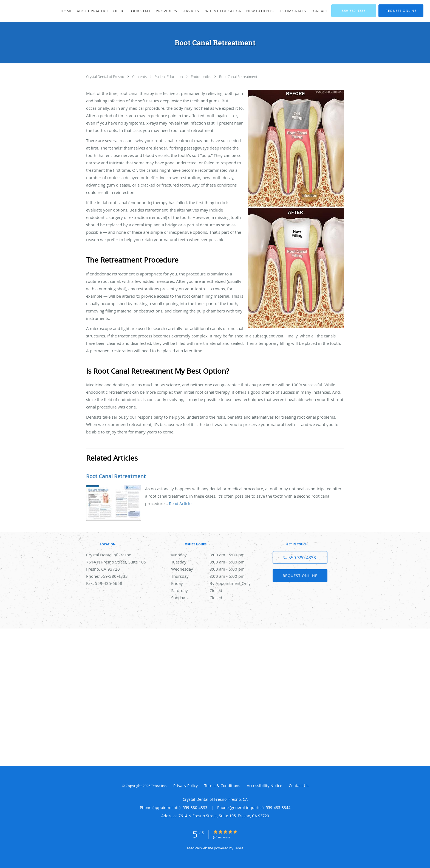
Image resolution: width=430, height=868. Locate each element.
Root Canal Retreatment (238, 77)
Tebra (239, 848)
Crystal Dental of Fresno (106, 77)
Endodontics (201, 77)
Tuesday (214, 562)
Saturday (214, 590)
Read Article (180, 503)
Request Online (300, 576)
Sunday (214, 598)
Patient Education (169, 77)
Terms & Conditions (222, 786)
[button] (401, 11)
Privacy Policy (186, 786)
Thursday (214, 576)
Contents (140, 77)
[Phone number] (300, 557)
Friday (214, 583)
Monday (214, 555)
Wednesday (214, 569)
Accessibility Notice (264, 786)
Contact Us (299, 786)
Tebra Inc (159, 786)
